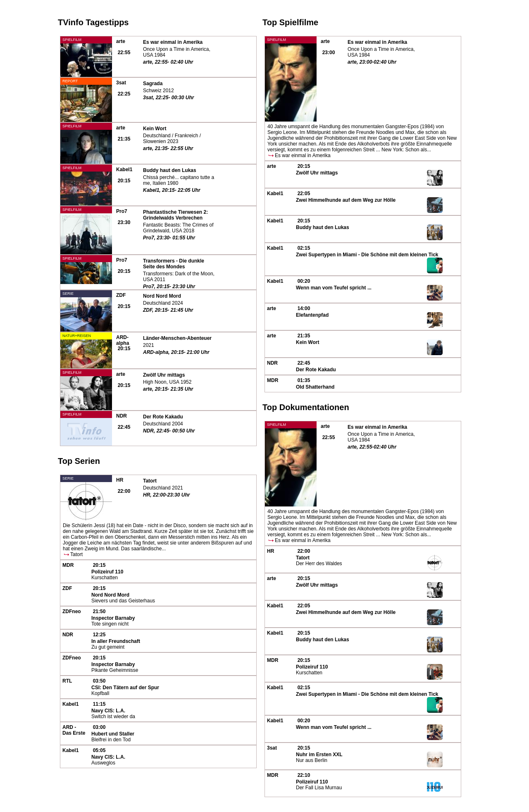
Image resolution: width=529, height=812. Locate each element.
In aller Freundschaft (116, 641)
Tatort (150, 481)
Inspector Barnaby (113, 618)
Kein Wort (155, 129)
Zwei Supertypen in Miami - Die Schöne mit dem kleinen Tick (367, 255)
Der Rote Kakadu (163, 417)
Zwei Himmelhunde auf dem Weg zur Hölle (346, 200)
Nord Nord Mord (162, 296)
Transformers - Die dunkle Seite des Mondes (174, 264)
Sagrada (153, 84)
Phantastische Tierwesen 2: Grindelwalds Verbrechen (175, 215)
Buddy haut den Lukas (170, 170)
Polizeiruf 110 (107, 572)
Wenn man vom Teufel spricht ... (334, 288)
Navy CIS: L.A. (108, 711)
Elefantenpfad (312, 315)
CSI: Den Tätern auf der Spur (125, 688)
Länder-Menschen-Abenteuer (177, 338)
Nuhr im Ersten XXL (319, 755)
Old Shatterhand (315, 387)
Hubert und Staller (113, 734)
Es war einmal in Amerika (173, 42)
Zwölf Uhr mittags (164, 375)
